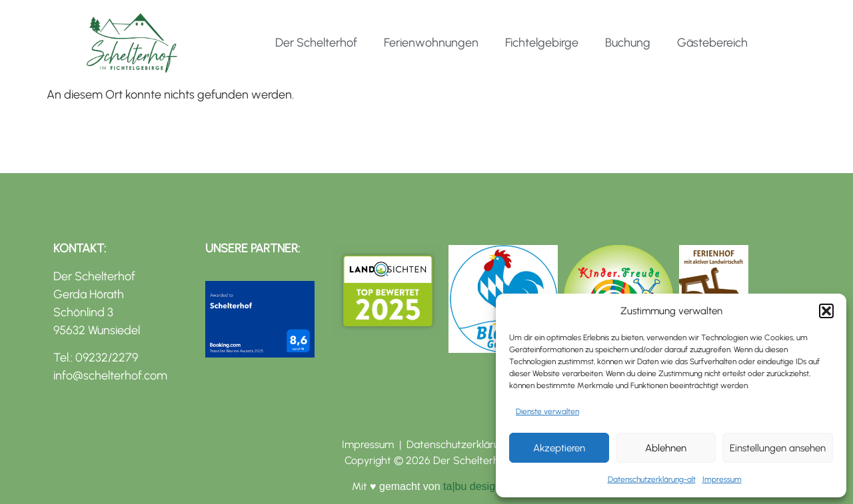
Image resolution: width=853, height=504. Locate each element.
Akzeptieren (559, 448)
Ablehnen (666, 448)
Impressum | (374, 444)
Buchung (628, 43)
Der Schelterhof (316, 43)
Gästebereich (712, 43)
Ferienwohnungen (431, 43)
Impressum (722, 479)
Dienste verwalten (547, 411)
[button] (826, 311)
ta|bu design (471, 486)
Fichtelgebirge (542, 43)
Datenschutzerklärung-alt (652, 479)
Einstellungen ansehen (778, 448)
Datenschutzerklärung (459, 444)
